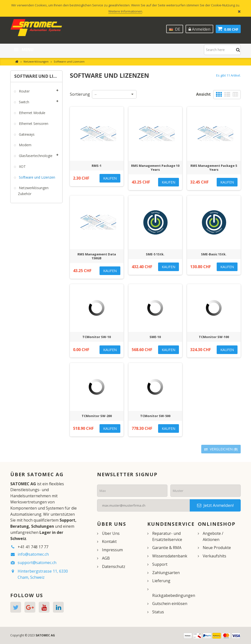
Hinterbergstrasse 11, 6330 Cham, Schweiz (43, 574)
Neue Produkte (217, 548)
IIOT (22, 166)
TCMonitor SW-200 (97, 416)
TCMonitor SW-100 (214, 337)
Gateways (26, 134)
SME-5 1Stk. (155, 254)
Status (158, 612)
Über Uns (111, 533)
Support (160, 564)
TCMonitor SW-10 (97, 337)
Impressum (112, 550)
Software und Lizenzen (37, 177)
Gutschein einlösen (170, 604)
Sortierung (80, 94)
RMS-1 (97, 166)
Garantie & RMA (167, 548)
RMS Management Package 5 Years (214, 168)
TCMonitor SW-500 (155, 416)
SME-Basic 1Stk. (214, 254)
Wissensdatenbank (170, 556)
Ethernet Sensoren (33, 124)
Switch (24, 102)
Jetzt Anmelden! (215, 505)
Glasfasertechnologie (35, 156)
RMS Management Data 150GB (97, 256)
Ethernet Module (32, 113)
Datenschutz (114, 566)
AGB (106, 558)
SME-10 (155, 337)
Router (24, 91)
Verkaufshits (214, 556)
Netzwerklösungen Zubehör (33, 191)
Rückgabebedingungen (174, 595)
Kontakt (109, 541)
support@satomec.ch (37, 563)
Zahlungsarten (166, 573)
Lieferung (161, 581)
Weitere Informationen (125, 11)
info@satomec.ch (33, 554)
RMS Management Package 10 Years (155, 168)
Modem (25, 145)
